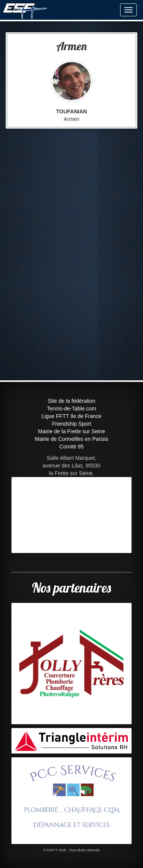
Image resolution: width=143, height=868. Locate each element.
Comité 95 (72, 447)
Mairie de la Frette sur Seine (72, 431)
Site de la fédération (71, 401)
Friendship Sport (71, 424)
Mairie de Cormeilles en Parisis (71, 439)
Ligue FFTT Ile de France (72, 416)
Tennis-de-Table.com (71, 409)
